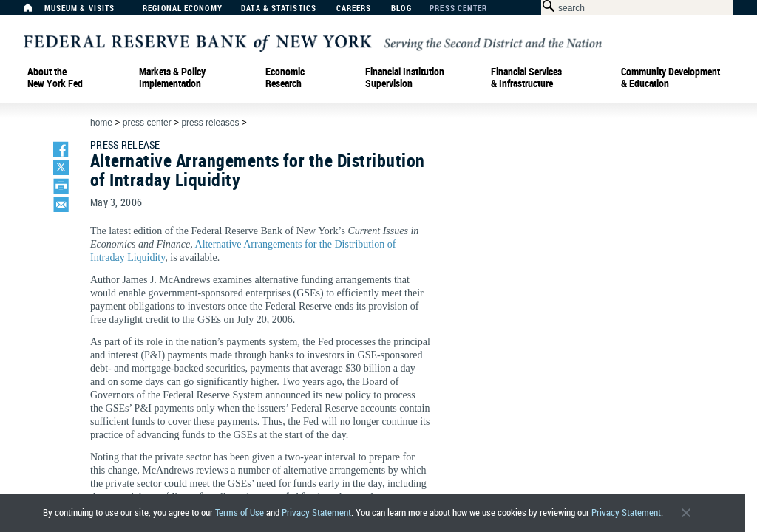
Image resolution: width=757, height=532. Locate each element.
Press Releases (210, 123)
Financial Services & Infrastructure (526, 78)
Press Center (458, 8)
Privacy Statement (316, 512)
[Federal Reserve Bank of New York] (313, 42)
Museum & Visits (80, 8)
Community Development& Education (671, 78)
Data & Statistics (279, 8)
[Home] (35, 11)
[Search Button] (546, 6)
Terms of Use (240, 512)
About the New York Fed (55, 78)
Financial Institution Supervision (405, 78)
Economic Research (285, 78)
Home (101, 123)
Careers (354, 8)
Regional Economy (183, 8)
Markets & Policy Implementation (172, 78)
